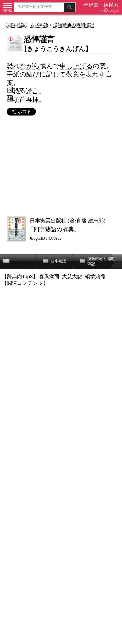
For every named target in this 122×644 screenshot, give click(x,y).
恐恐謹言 (26, 91)
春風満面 (49, 276)
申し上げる (76, 66)
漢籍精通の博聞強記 (74, 25)
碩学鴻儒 (95, 276)
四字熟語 (17, 25)
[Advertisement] (61, 166)
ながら (30, 66)
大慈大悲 (72, 276)
